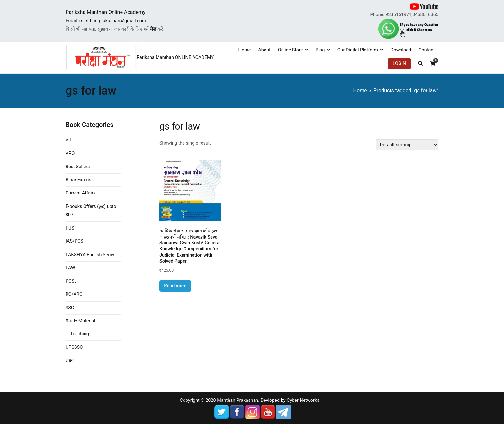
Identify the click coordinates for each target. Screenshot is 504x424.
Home (245, 50)
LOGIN (399, 63)
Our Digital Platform (358, 50)
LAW (70, 268)
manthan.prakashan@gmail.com (113, 21)
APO (70, 153)
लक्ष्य (70, 361)
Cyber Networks (303, 400)
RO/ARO (74, 294)
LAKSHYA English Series (91, 255)
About (264, 50)
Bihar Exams (78, 180)
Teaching (79, 334)
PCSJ (71, 281)
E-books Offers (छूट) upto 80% (91, 211)
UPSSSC (74, 347)
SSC (70, 308)
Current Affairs (81, 193)
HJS (70, 228)
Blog (320, 50)
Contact (427, 50)
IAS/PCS (74, 241)
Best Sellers (78, 167)
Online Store (291, 50)
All (68, 140)
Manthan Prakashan (238, 400)
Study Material (80, 321)
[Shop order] (407, 145)
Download (401, 50)
